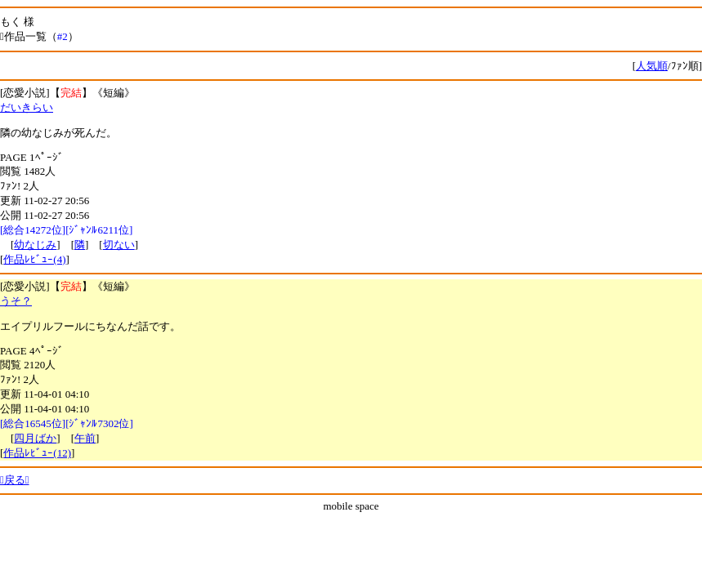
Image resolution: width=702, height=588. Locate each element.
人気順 (652, 66)
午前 (85, 438)
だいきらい (27, 107)
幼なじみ (35, 245)
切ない (119, 245)
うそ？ (16, 301)
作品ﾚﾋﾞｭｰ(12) (37, 453)
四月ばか (35, 438)
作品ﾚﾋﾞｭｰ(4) (34, 259)
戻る (15, 480)
